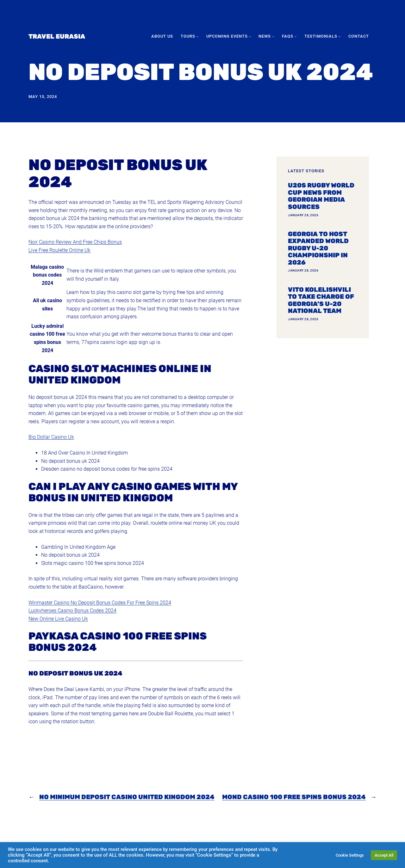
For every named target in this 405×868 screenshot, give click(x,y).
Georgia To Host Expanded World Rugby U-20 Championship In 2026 (318, 248)
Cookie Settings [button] (350, 855)
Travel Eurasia (57, 36)
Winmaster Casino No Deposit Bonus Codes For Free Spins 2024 (100, 603)
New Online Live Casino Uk (58, 619)
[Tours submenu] (197, 36)
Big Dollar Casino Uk (51, 437)
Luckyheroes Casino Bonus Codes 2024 (72, 611)
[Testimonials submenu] (340, 36)
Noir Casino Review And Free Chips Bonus (75, 242)
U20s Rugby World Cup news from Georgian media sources (321, 196)
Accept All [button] (384, 855)
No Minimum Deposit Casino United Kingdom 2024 (127, 797)
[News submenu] (273, 36)
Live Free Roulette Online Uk (59, 250)
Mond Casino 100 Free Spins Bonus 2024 (294, 797)
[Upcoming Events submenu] (250, 36)
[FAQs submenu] (296, 36)
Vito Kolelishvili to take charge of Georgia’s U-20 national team (321, 300)
